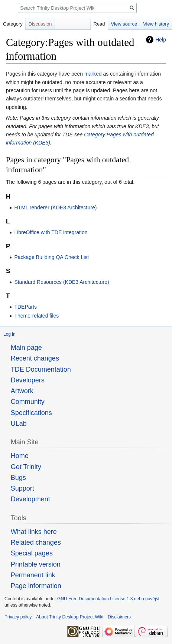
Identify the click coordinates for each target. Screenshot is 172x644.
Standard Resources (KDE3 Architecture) (61, 282)
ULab (19, 424)
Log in (9, 334)
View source (124, 24)
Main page (26, 348)
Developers (28, 380)
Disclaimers (119, 617)
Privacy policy (18, 617)
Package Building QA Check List (51, 257)
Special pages (32, 553)
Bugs (18, 478)
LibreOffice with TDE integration (51, 232)
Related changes (36, 542)
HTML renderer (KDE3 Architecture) (55, 208)
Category (13, 24)
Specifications (31, 413)
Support (22, 488)
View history (156, 24)
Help (161, 40)
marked (93, 74)
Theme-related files (36, 316)
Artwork (22, 391)
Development (30, 499)
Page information (36, 586)
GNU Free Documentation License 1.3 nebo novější (108, 599)
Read (99, 24)
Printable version (36, 564)
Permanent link (33, 575)
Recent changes (35, 358)
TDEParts (25, 307)
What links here (34, 532)
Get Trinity (26, 467)
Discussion (40, 24)
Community (28, 402)
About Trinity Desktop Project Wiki (70, 617)
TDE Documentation (41, 369)
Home (20, 456)
